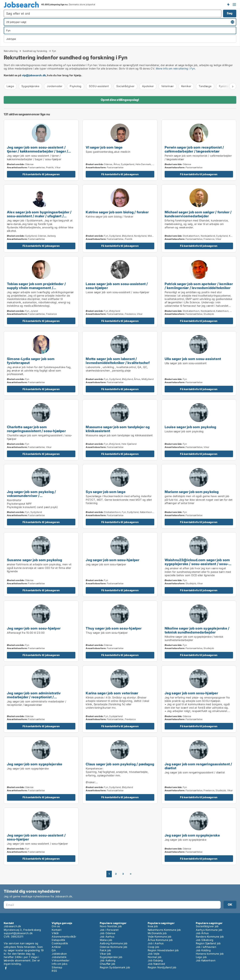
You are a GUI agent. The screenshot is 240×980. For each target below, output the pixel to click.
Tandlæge (205, 86)
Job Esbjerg (155, 960)
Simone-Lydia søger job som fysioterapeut (31, 361)
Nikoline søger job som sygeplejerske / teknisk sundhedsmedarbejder (197, 630)
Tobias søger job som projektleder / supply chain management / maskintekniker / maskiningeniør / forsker (36, 290)
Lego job (201, 957)
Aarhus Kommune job (209, 930)
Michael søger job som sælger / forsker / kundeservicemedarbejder (198, 214)
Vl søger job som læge (104, 147)
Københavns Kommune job (164, 930)
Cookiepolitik (60, 943)
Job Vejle (154, 954)
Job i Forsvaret (109, 930)
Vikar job (105, 954)
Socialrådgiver (125, 86)
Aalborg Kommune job (114, 943)
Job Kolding (203, 950)
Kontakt (56, 930)
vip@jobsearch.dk (34, 75)
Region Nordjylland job (162, 967)
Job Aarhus (107, 937)
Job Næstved (156, 964)
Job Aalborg (108, 960)
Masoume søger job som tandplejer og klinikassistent (118, 429)
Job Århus (202, 933)
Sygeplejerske (30, 86)
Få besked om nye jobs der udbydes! (228, 4)
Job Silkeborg (205, 940)
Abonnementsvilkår (64, 937)
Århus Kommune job (160, 940)
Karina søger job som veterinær (112, 693)
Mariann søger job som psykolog (192, 492)
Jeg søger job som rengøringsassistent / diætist (198, 766)
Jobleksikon (59, 954)
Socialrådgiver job (207, 926)
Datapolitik (58, 940)
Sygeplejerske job (111, 957)
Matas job (106, 940)
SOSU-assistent (99, 86)
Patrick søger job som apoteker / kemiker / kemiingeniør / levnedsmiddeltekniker (199, 286)
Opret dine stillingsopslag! (120, 100)
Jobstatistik (59, 957)
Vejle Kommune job (160, 937)
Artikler (56, 947)
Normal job (155, 957)
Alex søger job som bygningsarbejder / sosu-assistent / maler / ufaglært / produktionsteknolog (39, 216)
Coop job (153, 947)
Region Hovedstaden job (163, 950)
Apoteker (148, 86)
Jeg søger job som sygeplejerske (35, 764)
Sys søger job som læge (106, 492)
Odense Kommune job (114, 947)
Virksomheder (60, 960)
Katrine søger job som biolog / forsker (117, 212)
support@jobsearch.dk (18, 933)
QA (54, 950)
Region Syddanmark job (115, 967)
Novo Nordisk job (111, 926)
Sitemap (57, 967)
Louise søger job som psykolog (190, 427)
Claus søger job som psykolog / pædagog (120, 764)
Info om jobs (59, 964)
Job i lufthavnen (206, 947)
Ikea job (153, 926)
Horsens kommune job (210, 954)
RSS (54, 971)
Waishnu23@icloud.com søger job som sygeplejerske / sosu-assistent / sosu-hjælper (197, 564)
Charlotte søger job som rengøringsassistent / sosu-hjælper (36, 429)
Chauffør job (108, 964)
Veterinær (167, 86)
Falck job (106, 950)
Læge (10, 86)
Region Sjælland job (208, 943)
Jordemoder (55, 86)
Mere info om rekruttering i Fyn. (176, 68)
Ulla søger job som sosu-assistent (193, 359)
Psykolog (76, 86)
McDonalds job (157, 933)
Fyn (54, 51)
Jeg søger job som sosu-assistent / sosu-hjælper (36, 837)
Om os (56, 926)
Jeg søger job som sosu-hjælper (112, 560)
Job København (206, 960)
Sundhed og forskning (35, 51)
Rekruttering (11, 51)
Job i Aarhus (156, 943)
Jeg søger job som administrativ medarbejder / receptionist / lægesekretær (34, 697)
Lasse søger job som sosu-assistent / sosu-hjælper (117, 286)
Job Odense (108, 933)
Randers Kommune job (210, 937)
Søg (230, 13)
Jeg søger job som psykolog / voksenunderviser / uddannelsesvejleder (31, 496)
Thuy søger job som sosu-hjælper (114, 628)
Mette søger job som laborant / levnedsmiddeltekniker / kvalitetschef (118, 361)
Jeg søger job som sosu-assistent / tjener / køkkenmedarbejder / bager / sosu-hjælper (37, 151)
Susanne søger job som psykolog (34, 560)
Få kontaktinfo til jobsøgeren (41, 174)
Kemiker (186, 86)
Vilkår (55, 933)
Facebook (6, 968)
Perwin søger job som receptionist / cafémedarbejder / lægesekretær (194, 149)
